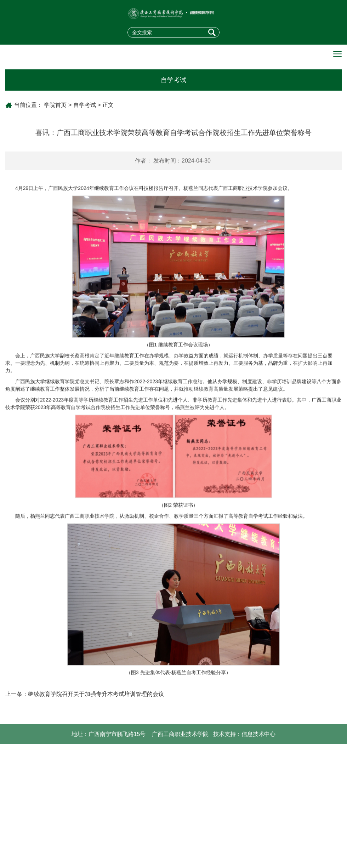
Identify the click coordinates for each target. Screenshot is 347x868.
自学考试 (85, 105)
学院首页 (55, 105)
